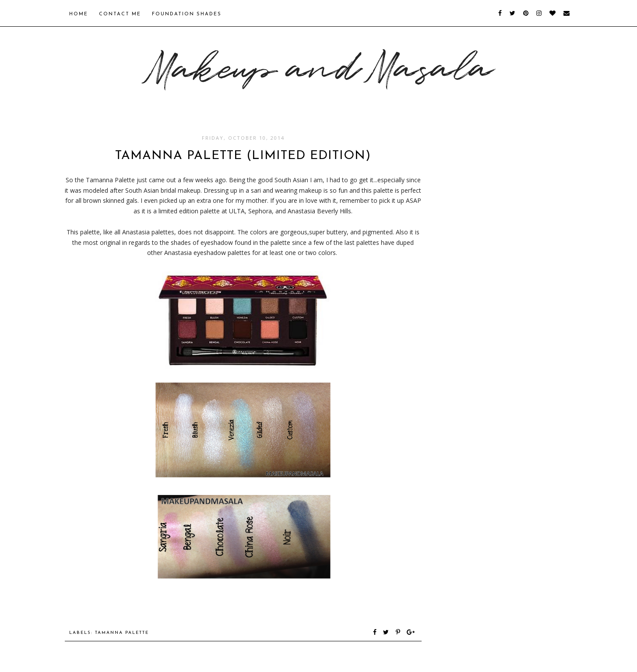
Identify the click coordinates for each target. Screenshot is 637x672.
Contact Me (120, 14)
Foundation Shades (187, 14)
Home (79, 14)
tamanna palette (122, 633)
